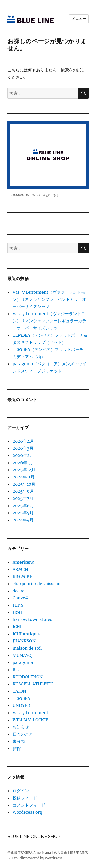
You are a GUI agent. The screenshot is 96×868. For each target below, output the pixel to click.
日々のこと (23, 734)
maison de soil (27, 648)
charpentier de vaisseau (36, 584)
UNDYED (21, 705)
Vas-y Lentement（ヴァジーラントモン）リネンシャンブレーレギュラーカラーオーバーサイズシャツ (49, 321)
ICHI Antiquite (27, 634)
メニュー (79, 19)
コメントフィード (29, 805)
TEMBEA (21, 698)
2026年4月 (23, 441)
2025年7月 (23, 498)
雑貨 (17, 748)
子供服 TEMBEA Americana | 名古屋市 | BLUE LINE (47, 853)
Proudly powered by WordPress (37, 858)
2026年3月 (23, 448)
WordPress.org (27, 812)
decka (18, 591)
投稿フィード (25, 798)
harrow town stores (32, 619)
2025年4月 (23, 520)
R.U (16, 670)
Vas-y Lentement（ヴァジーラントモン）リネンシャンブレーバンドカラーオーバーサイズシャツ (49, 299)
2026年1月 (23, 463)
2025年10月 (24, 484)
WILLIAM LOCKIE (30, 720)
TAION (19, 691)
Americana (23, 562)
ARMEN (20, 569)
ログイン (21, 791)
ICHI (17, 627)
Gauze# (20, 598)
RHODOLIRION (28, 677)
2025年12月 (24, 470)
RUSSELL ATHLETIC (33, 684)
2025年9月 (23, 491)
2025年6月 (23, 506)
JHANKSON (24, 641)
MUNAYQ (22, 655)
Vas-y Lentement (30, 713)
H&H (17, 612)
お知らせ (21, 727)
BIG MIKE (22, 576)
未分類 (19, 741)
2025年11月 (24, 477)
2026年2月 (23, 455)
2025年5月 (23, 513)
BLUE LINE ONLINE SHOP (34, 836)
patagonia (23, 662)
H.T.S (18, 605)
